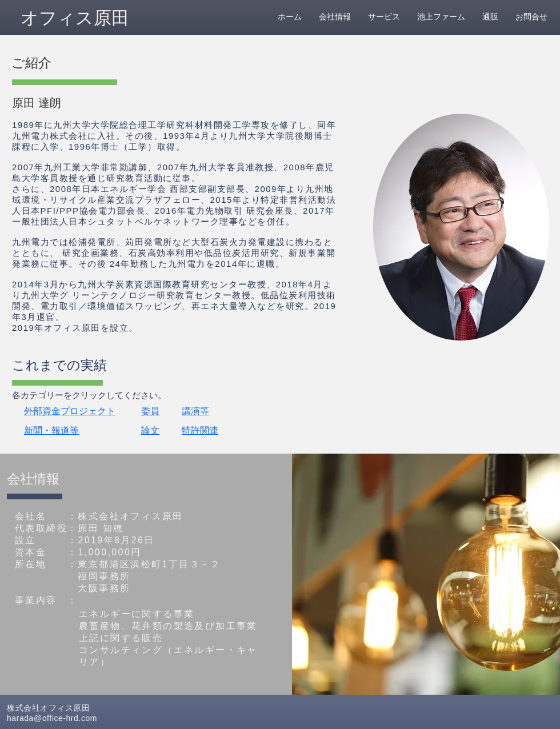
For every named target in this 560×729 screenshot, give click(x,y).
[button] (106, 63)
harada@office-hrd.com (52, 718)
